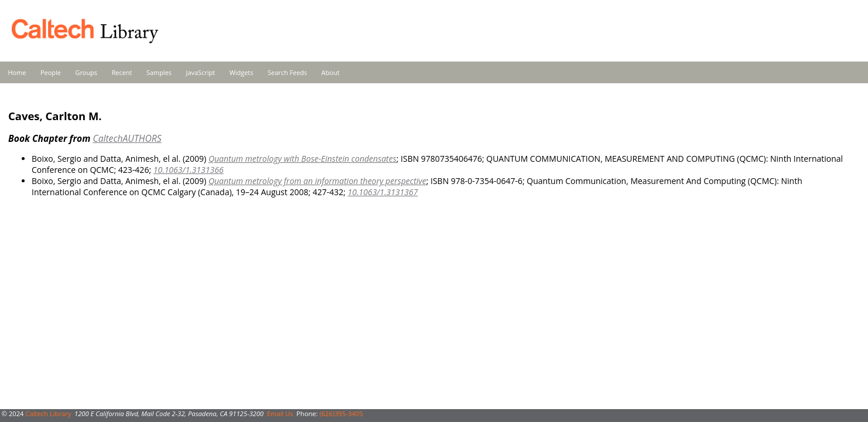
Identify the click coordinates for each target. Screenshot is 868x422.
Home (17, 72)
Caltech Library (48, 414)
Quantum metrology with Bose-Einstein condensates (303, 159)
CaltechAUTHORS (127, 138)
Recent (122, 72)
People (51, 72)
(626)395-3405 (341, 414)
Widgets (242, 72)
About (331, 72)
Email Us (280, 414)
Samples (159, 72)
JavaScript (201, 72)
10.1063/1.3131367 (383, 192)
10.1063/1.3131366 (189, 170)
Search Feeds (287, 72)
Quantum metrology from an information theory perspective (317, 181)
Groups (86, 72)
